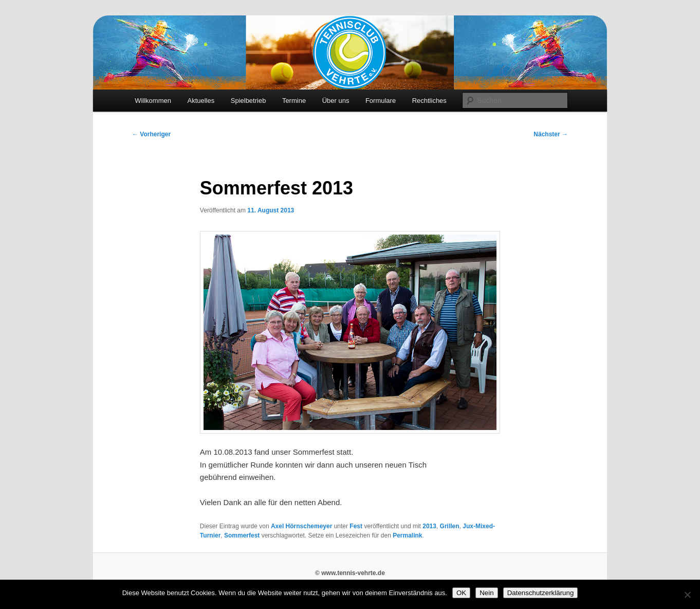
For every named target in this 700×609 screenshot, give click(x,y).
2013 (429, 526)
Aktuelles (201, 101)
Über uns (336, 101)
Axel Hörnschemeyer (301, 526)
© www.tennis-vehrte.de (350, 573)
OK (461, 593)
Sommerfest (242, 535)
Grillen (450, 526)
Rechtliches (429, 101)
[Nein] (687, 595)
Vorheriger (151, 134)
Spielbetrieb (248, 101)
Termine (294, 101)
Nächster (551, 134)
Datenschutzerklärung (541, 593)
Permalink (407, 535)
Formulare (381, 101)
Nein (486, 593)
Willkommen (153, 101)
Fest (356, 526)
